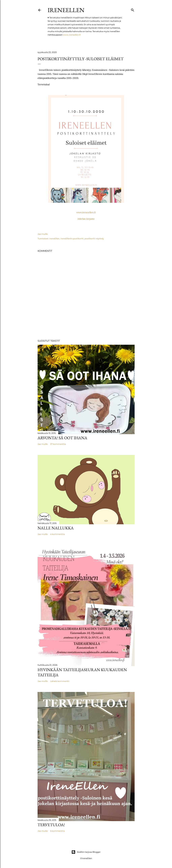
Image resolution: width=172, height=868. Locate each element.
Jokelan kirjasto (86, 219)
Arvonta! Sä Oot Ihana (62, 438)
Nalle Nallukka (56, 528)
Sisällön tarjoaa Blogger (86, 852)
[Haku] (133, 9)
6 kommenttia (57, 831)
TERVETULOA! (51, 825)
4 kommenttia (58, 534)
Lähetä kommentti (60, 681)
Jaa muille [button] (43, 234)
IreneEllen (66, 10)
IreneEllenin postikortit (72, 239)
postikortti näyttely (94, 239)
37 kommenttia (58, 444)
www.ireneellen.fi (72, 35)
